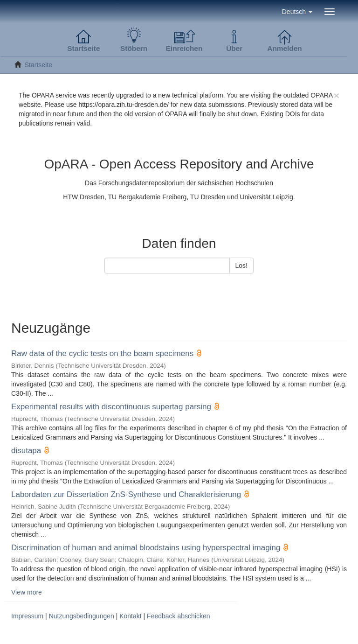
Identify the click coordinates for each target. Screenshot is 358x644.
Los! (241, 266)
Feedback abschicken (178, 616)
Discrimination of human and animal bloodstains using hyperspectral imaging (146, 548)
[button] (297, 12)
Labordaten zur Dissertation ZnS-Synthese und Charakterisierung (126, 494)
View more (27, 592)
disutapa (26, 451)
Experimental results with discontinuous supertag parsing (111, 407)
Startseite (38, 65)
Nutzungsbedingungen (82, 616)
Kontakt (130, 616)
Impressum (27, 616)
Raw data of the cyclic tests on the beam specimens (102, 353)
